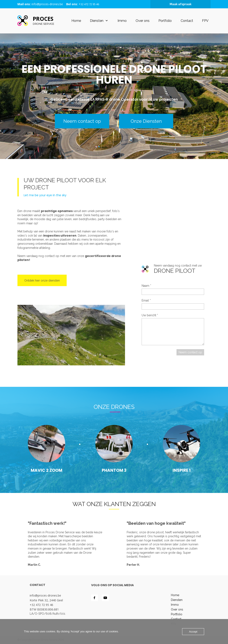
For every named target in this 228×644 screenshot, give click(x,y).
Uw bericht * (150, 315)
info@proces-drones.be (47, 4)
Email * (146, 300)
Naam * (146, 286)
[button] (22, 335)
